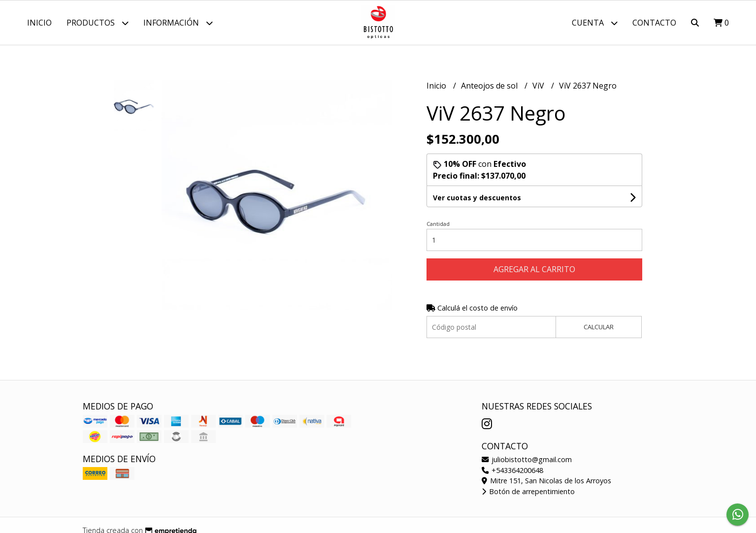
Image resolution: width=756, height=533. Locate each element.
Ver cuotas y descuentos (477, 198)
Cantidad (438, 224)
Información (178, 23)
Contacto (654, 23)
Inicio (39, 23)
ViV (539, 86)
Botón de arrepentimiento (528, 491)
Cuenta (595, 23)
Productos (98, 23)
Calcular (599, 327)
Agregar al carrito (534, 269)
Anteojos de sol (490, 86)
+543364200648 (512, 470)
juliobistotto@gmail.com (527, 459)
